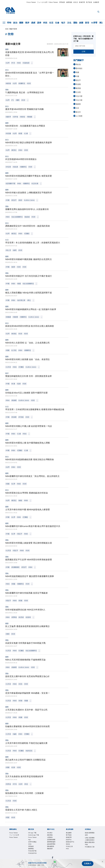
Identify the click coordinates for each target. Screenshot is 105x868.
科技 (45, 23)
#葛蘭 (26, 701)
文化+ (61, 839)
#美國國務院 (15, 567)
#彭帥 (19, 384)
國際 (21, 23)
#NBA (19, 63)
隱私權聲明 (66, 847)
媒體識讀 (69, 2)
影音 (87, 23)
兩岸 (27, 23)
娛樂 (81, 23)
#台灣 (8, 63)
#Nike (8, 400)
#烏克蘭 (8, 133)
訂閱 (84, 52)
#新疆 (20, 133)
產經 (33, 23)
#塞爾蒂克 (22, 83)
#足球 (20, 784)
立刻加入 (88, 864)
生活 (51, 23)
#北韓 (13, 767)
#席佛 (20, 701)
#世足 (26, 784)
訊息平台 (32, 853)
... (32, 63)
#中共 (13, 63)
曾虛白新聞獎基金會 (14, 858)
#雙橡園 (30, 117)
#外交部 (8, 167)
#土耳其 (14, 350)
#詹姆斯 (15, 317)
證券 (39, 23)
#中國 (8, 200)
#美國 (8, 350)
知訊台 (50, 853)
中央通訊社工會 (72, 858)
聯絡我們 (75, 847)
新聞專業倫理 (45, 847)
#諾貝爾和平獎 (11, 184)
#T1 (13, 100)
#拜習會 (21, 417)
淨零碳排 (62, 2)
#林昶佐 (22, 117)
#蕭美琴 (8, 117)
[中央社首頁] (10, 11)
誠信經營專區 (56, 847)
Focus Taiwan (31, 2)
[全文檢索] (99, 12)
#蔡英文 (14, 150)
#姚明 (15, 250)
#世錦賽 (14, 417)
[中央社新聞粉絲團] (6, 828)
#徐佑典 (15, 167)
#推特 (20, 200)
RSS (64, 853)
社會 (57, 23)
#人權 (26, 133)
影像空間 (82, 2)
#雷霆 (8, 817)
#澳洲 (8, 634)
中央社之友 (57, 853)
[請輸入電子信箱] (84, 46)
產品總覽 (9, 853)
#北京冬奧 (35, 184)
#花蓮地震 (26, 63)
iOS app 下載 (11, 839)
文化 (69, 23)
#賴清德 (8, 83)
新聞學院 (74, 839)
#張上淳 (8, 250)
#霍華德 (14, 617)
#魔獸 (18, 100)
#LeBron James (29, 200)
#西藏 (13, 584)
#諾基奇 (28, 617)
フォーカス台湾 (42, 2)
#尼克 (20, 684)
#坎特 (29, 83)
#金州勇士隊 (21, 300)
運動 (75, 23)
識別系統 (17, 847)
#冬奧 (13, 384)
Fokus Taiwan (53, 2)
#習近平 (14, 200)
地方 (63, 23)
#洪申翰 (15, 117)
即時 (9, 23)
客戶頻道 (89, 2)
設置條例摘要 (33, 847)
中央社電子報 (84, 839)
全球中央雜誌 (53, 839)
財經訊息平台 (41, 853)
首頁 (7, 29)
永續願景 (96, 2)
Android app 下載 (24, 839)
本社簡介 (9, 847)
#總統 (20, 500)
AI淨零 (94, 23)
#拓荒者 (21, 617)
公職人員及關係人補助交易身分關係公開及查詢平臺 (44, 858)
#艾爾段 (27, 234)
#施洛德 (27, 217)
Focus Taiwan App (39, 839)
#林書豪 (8, 317)
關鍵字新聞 (13, 29)
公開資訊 (24, 847)
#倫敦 (15, 734)
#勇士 (29, 300)
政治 (15, 23)
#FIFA (15, 784)
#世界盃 (8, 784)
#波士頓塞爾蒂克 (17, 217)
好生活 (76, 2)
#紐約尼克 (29, 751)
